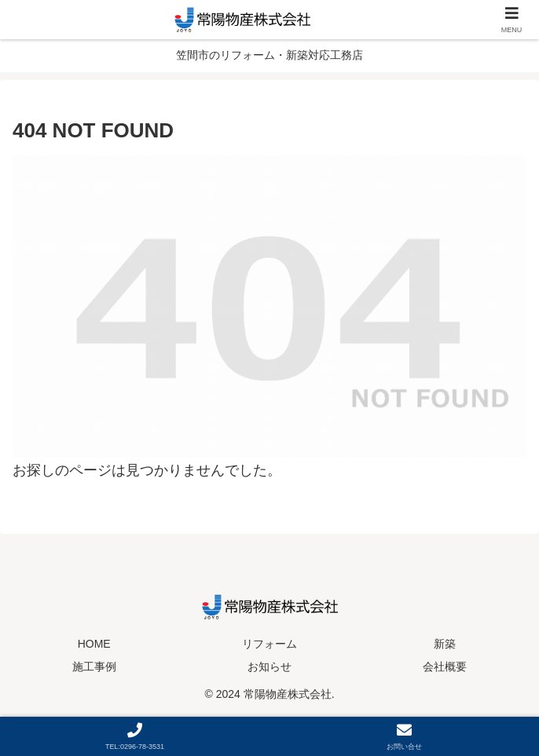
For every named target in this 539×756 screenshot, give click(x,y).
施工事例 (94, 667)
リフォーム (269, 644)
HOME (94, 644)
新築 (445, 644)
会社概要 (445, 667)
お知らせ (269, 667)
